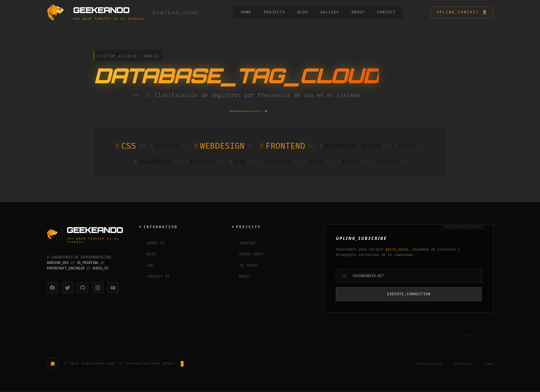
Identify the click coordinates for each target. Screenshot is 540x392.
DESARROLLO (157, 162)
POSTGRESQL (280, 162)
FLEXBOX (410, 146)
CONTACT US (154, 277)
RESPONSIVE (205, 162)
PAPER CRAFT (248, 255)
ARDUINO (244, 243)
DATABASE (390, 162)
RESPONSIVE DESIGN (355, 146)
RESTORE (353, 162)
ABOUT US (152, 243)
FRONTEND (287, 146)
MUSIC (241, 277)
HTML (242, 162)
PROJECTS (274, 12)
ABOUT (358, 12)
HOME (246, 12)
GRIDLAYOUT (169, 146)
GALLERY (330, 12)
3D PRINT (245, 266)
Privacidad (429, 364)
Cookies (464, 364)
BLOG (303, 12)
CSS (130, 146)
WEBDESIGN (224, 146)
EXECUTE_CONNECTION (409, 294)
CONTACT (386, 12)
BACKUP (319, 162)
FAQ (147, 266)
